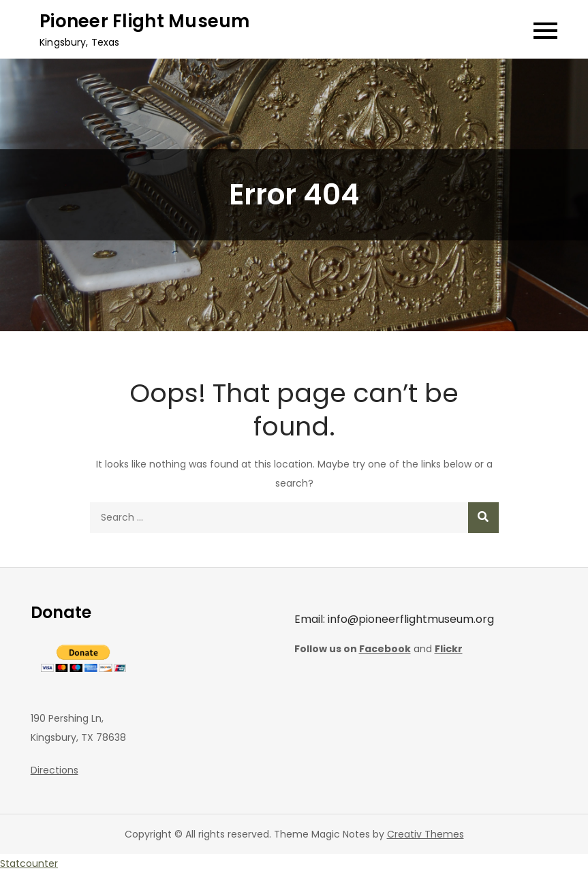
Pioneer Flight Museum (144, 21)
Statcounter (29, 863)
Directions (55, 770)
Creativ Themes (425, 834)
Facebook (385, 649)
